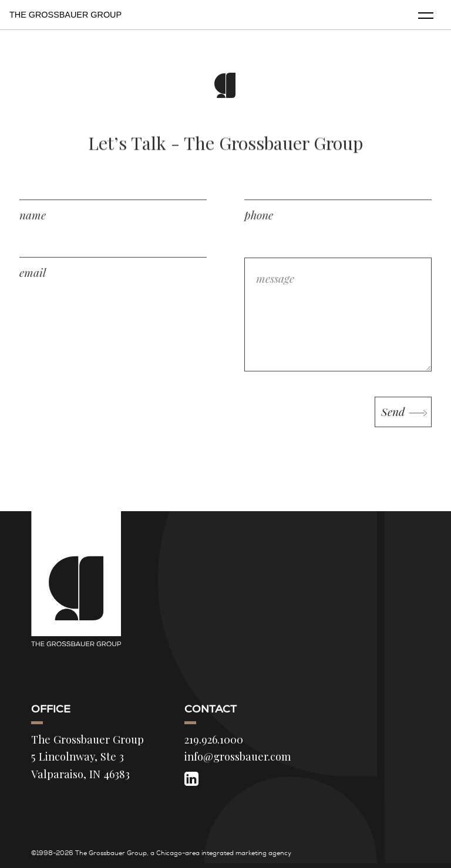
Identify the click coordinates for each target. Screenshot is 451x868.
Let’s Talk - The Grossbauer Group (225, 148)
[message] (338, 323)
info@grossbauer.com (238, 756)
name (33, 224)
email (33, 281)
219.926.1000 (214, 739)
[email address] (113, 257)
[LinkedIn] (191, 779)
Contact (211, 709)
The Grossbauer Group (65, 15)
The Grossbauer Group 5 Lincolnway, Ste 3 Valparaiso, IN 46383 (87, 756)
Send (394, 421)
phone (259, 224)
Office (51, 709)
